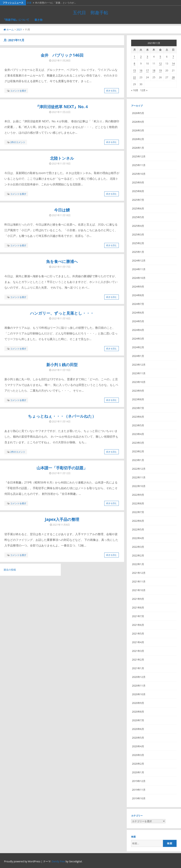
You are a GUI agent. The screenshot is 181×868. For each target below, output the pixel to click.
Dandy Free (58, 861)
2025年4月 (138, 226)
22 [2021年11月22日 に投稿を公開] (135, 77)
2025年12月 (139, 156)
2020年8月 (138, 712)
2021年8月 (138, 607)
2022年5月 (138, 529)
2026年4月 (138, 122)
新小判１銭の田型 (62, 365)
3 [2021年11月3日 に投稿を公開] (147, 57)
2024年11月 (139, 269)
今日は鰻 (62, 210)
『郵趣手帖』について (16, 20)
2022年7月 (138, 512)
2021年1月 (138, 668)
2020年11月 (139, 686)
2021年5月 (138, 634)
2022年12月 (139, 469)
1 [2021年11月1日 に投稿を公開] (135, 57)
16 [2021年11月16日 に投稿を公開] (141, 70)
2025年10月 (139, 174)
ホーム (9, 29)
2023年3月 (138, 443)
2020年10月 (139, 694)
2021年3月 (138, 651)
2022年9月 (138, 495)
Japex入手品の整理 (62, 519)
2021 (19, 29)
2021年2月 (138, 660)
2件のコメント (18, 142)
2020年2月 (138, 764)
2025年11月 (139, 165)
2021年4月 (138, 642)
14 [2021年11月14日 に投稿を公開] (173, 63)
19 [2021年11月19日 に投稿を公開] (160, 70)
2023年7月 (138, 408)
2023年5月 (138, 425)
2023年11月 (139, 373)
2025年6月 (138, 208)
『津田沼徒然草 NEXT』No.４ (62, 107)
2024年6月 (138, 313)
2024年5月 (138, 321)
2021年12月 (139, 573)
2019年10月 (139, 798)
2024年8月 (138, 295)
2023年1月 (138, 460)
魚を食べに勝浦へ (62, 261)
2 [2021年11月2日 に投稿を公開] (141, 57)
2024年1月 (138, 356)
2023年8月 (138, 399)
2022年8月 (138, 503)
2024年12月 (139, 261)
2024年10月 (139, 278)
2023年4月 (138, 434)
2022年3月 (138, 547)
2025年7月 (138, 200)
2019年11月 (139, 790)
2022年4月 (138, 538)
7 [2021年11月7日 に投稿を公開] (173, 57)
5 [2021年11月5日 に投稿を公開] (160, 57)
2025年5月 (138, 217)
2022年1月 (138, 564)
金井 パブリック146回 (62, 55)
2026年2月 (138, 139)
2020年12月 (139, 677)
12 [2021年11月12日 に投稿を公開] (160, 63)
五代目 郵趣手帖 (90, 12)
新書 (29, 3)
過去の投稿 (10, 570)
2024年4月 (138, 330)
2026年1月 (138, 148)
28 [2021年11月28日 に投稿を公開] (173, 77)
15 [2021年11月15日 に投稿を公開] (135, 70)
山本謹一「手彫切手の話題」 (62, 468)
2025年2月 (138, 243)
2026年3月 (138, 130)
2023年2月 (138, 451)
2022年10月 (139, 486)
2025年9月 (138, 182)
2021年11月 (139, 581)
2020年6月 (138, 729)
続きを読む (112, 91)
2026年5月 (138, 113)
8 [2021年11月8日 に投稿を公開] (135, 63)
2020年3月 (138, 755)
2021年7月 (138, 616)
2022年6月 (138, 521)
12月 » (144, 90)
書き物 (38, 20)
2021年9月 (138, 599)
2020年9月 (138, 703)
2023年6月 (138, 417)
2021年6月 (138, 625)
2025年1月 (138, 252)
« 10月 (135, 90)
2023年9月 (138, 391)
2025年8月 (138, 191)
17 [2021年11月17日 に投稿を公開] (147, 70)
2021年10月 (139, 590)
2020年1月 (138, 772)
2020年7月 (138, 720)
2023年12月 (139, 365)
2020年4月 (138, 746)
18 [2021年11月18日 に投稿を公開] (154, 70)
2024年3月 (138, 339)
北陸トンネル (62, 158)
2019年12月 (139, 781)
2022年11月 (139, 477)
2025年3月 (138, 234)
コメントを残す (18, 91)
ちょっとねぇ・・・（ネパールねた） (62, 416)
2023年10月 (139, 382)
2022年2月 (138, 555)
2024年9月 (138, 287)
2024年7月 (138, 304)
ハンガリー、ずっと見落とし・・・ (62, 313)
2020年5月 (138, 738)
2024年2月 (138, 347)
